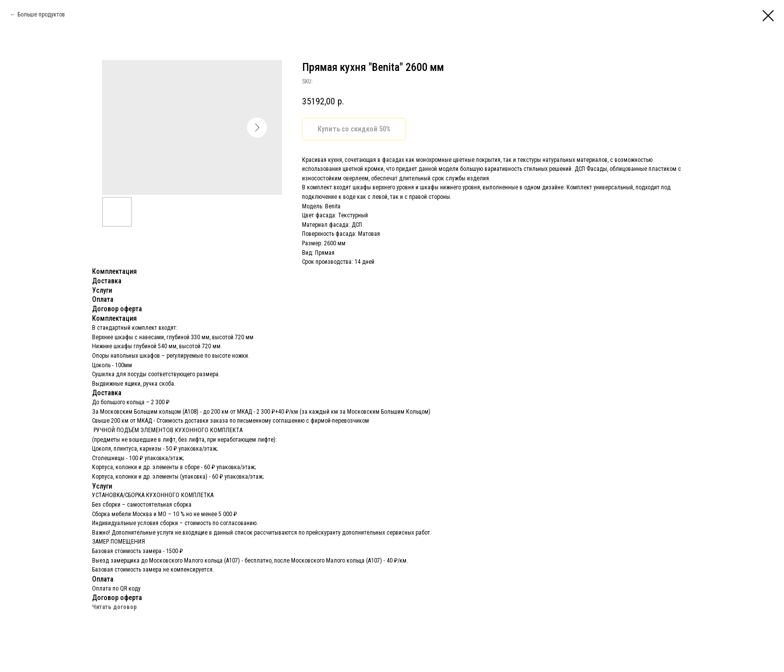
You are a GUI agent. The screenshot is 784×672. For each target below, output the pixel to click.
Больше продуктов (41, 14)
